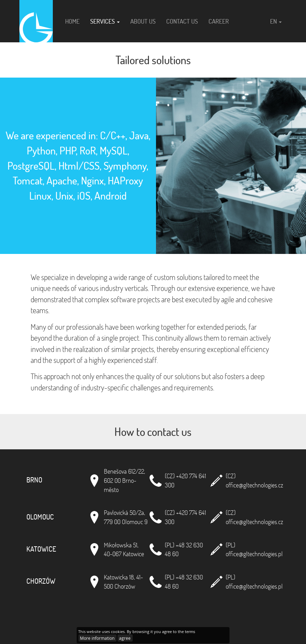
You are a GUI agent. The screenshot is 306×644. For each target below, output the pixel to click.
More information (97, 638)
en (276, 21)
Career (219, 21)
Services (105, 21)
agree (125, 638)
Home (72, 21)
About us (143, 21)
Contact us (182, 21)
